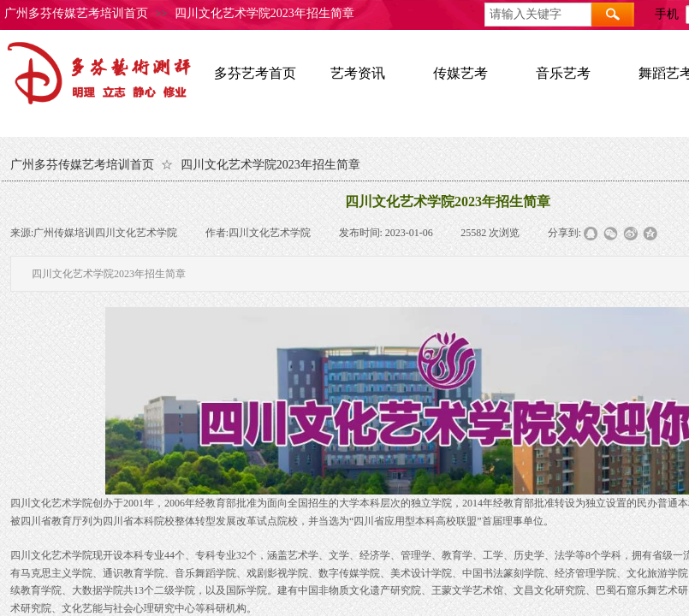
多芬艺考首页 (255, 73)
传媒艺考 (460, 73)
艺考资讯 (358, 73)
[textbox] (538, 15)
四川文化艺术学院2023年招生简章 (264, 13)
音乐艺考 (563, 73)
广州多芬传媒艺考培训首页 (76, 13)
